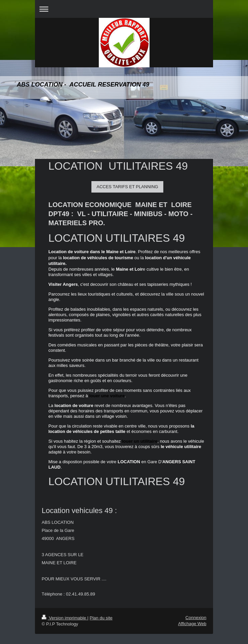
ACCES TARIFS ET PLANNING (127, 187)
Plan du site (101, 618)
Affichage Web (192, 624)
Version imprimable (65, 618)
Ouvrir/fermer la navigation (124, 9)
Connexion (196, 618)
